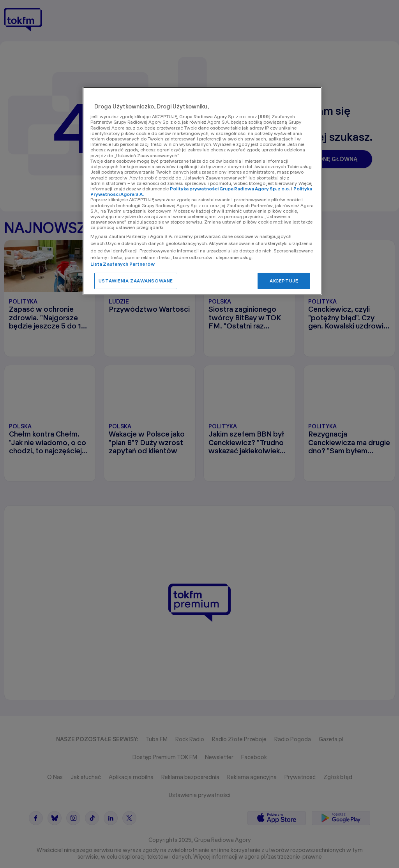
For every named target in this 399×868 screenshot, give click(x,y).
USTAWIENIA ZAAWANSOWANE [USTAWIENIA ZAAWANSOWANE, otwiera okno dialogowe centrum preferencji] (136, 281)
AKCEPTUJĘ (284, 281)
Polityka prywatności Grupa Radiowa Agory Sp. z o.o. (230, 189)
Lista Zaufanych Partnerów (123, 264)
